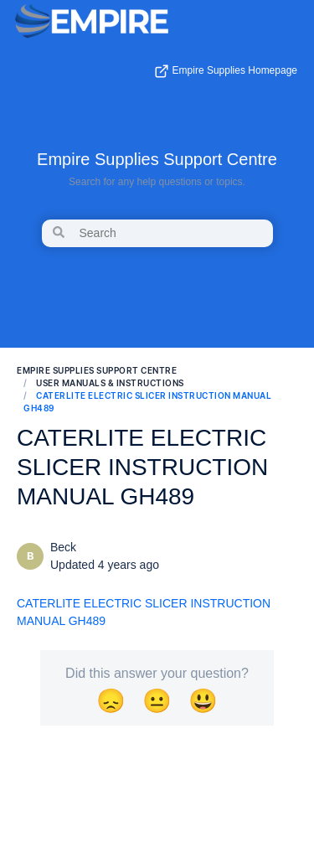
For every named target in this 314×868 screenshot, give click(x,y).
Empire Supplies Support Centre (157, 159)
